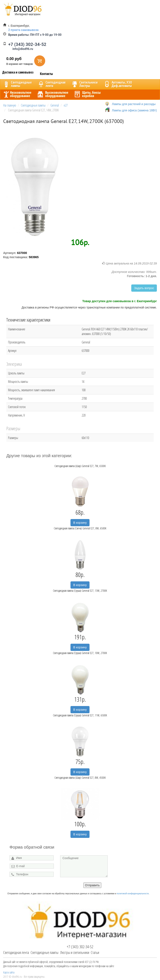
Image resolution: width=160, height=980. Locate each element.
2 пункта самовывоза (23, 30)
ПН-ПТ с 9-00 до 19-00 (35, 35)
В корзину (80, 523)
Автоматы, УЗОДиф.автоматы (118, 84)
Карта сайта (9, 972)
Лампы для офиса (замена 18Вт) (134, 110)
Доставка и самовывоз (18, 72)
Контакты (46, 74)
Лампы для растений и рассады (134, 104)
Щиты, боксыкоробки (87, 94)
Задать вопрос (144, 288)
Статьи (95, 952)
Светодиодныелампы (17, 84)
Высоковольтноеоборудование (52, 94)
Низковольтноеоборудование (17, 94)
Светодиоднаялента (51, 84)
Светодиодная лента (16, 952)
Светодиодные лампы (45, 952)
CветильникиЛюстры (84, 84)
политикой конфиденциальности (133, 894)
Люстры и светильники (75, 952)
